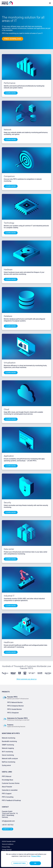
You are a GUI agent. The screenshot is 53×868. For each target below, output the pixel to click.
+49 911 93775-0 (8, 825)
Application (9, 456)
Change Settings (7, 850)
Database (8, 316)
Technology (9, 223)
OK (35, 863)
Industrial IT (9, 596)
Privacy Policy (6, 847)
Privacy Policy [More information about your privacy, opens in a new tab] (36, 856)
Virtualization (10, 363)
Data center (9, 549)
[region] (26, 859)
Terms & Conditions (8, 844)
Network (8, 130)
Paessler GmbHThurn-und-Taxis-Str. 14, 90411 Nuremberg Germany (10, 814)
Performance (10, 83)
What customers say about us (27, 679)
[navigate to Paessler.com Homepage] (7, 3)
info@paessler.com (8, 821)
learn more (11, 93)
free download (13, 39)
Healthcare (9, 642)
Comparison (9, 176)
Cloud (6, 409)
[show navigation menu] (50, 3)
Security (7, 503)
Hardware (8, 270)
